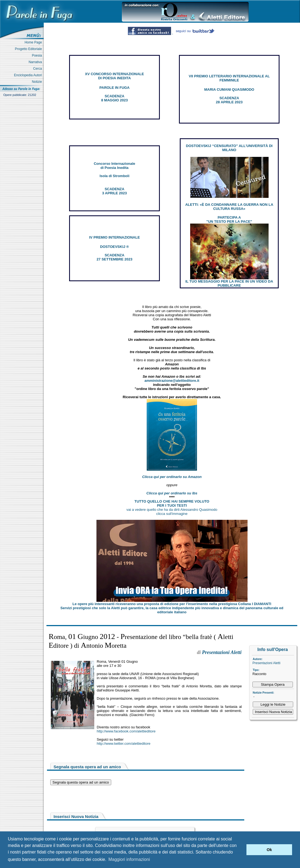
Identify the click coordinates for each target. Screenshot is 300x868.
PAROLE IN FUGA (114, 88)
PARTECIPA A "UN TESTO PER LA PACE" (229, 219)
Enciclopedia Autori (29, 75)
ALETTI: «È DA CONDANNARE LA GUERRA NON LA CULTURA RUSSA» (229, 207)
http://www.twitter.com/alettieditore (124, 744)
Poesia (38, 55)
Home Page (34, 42)
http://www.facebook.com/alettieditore (126, 731)
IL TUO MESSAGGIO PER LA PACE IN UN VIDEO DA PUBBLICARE (229, 283)
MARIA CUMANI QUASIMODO (229, 90)
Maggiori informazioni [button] (129, 859)
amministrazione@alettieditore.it (172, 381)
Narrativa (36, 62)
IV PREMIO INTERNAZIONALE (114, 237)
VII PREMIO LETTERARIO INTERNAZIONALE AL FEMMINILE (229, 78)
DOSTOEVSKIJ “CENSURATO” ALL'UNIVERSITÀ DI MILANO (229, 148)
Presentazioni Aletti (266, 663)
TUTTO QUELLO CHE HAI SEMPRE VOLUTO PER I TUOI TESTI (172, 503)
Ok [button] (269, 850)
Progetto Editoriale (29, 49)
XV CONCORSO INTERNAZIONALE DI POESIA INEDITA (114, 76)
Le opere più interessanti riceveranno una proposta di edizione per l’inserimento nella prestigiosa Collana (172, 604)
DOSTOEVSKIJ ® (114, 247)
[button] (241, 850)
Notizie (38, 82)
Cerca (38, 69)
